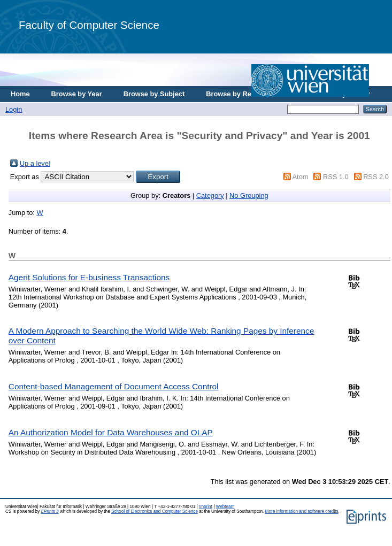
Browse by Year (77, 94)
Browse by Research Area (248, 94)
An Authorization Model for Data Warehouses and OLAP (111, 432)
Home (20, 94)
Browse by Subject (154, 94)
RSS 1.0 (336, 177)
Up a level (35, 163)
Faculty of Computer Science (89, 25)
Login (14, 109)
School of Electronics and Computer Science (155, 512)
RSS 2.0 (376, 177)
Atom (301, 177)
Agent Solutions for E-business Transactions (89, 277)
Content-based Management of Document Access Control (114, 386)
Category (210, 195)
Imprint (206, 507)
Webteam (225, 507)
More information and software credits (302, 512)
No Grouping (249, 195)
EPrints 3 (49, 512)
